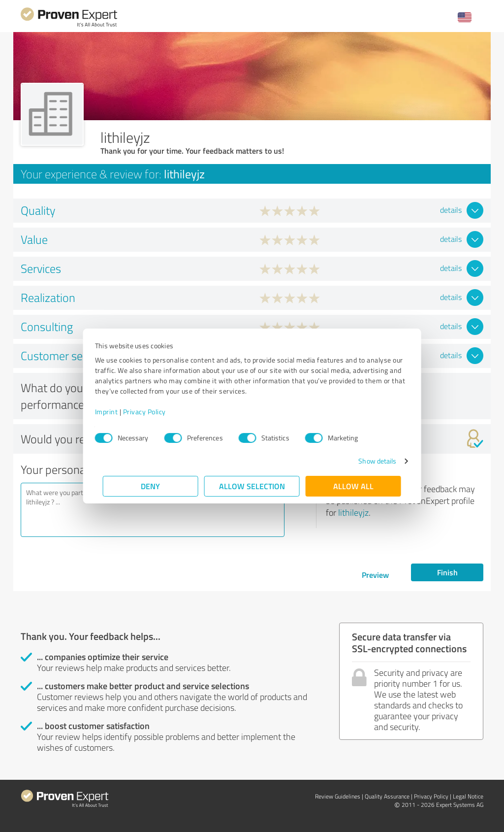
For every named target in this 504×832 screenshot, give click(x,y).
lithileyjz (353, 512)
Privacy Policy (152, 412)
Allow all (353, 486)
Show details (369, 461)
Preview (375, 575)
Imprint (114, 412)
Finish (447, 572)
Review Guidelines (338, 796)
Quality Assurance (387, 796)
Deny (151, 486)
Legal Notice (468, 796)
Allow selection (252, 486)
